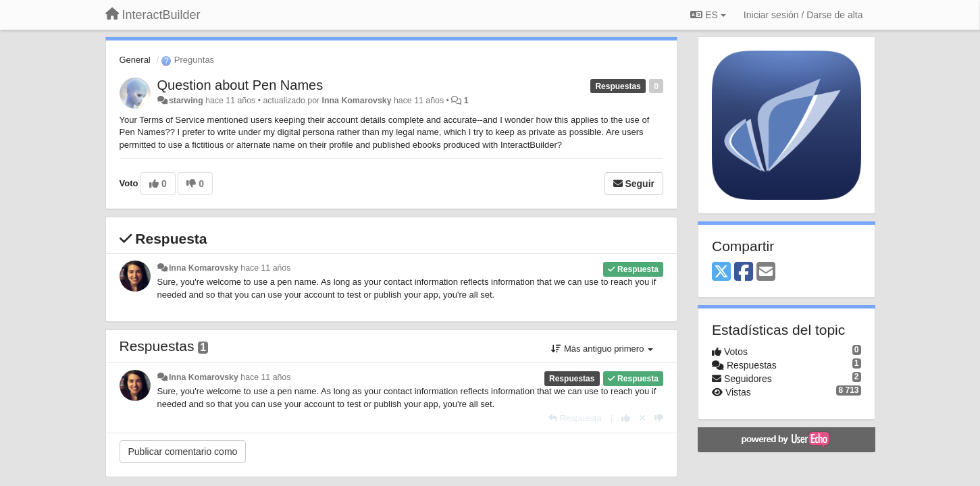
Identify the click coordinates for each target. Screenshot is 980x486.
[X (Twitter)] (721, 272)
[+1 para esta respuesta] (626, 418)
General (135, 60)
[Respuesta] (575, 418)
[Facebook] (744, 272)
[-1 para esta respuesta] (659, 418)
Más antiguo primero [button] (602, 349)
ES (708, 15)
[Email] (766, 272)
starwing (186, 101)
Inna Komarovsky (357, 101)
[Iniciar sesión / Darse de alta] (803, 15)
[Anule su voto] (642, 418)
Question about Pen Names (240, 85)
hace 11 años (265, 268)
